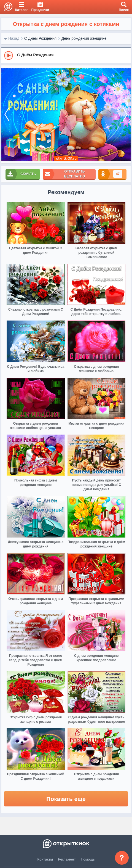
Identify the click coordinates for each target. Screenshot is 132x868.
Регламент (67, 859)
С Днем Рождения (40, 38)
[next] (125, 114)
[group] (66, 55)
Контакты (45, 859)
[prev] (7, 114)
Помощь (88, 859)
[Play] (9, 55)
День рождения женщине (84, 38)
